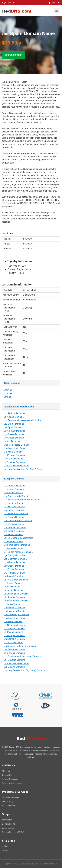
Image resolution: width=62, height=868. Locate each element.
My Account (7, 820)
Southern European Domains (19, 406)
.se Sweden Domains (15, 649)
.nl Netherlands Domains (16, 625)
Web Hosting (8, 801)
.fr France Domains (14, 548)
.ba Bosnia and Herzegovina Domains (23, 420)
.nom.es (8, 393)
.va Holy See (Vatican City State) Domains (25, 469)
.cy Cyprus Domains (14, 424)
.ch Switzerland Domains (16, 514)
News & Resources (10, 779)
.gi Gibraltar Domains (15, 431)
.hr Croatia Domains (14, 438)
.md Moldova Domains (15, 611)
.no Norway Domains (14, 629)
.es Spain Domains (13, 427)
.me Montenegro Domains (17, 445)
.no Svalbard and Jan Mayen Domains (23, 656)
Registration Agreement (12, 783)
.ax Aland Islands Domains (17, 496)
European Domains (14, 479)
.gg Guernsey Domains (15, 559)
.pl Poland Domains (14, 632)
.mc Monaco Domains (15, 608)
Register (6, 850)
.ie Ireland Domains (14, 576)
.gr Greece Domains (14, 434)
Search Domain (13, 55)
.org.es (8, 397)
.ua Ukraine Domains (14, 667)
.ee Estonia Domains (14, 531)
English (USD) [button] (8, 3)
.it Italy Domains (12, 441)
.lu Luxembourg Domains (16, 601)
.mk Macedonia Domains (16, 448)
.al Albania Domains (14, 417)
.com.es (8, 390)
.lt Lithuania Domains (14, 597)
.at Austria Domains (14, 493)
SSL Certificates (9, 806)
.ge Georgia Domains (15, 555)
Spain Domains (12, 383)
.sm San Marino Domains (17, 466)
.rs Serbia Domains (14, 459)
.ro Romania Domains (15, 639)
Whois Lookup (8, 828)
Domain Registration (11, 797)
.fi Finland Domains (14, 541)
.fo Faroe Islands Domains (17, 545)
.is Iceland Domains (14, 583)
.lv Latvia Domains (13, 604)
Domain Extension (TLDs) (13, 832)
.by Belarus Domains (14, 510)
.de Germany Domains (15, 524)
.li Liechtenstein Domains (16, 594)
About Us (6, 771)
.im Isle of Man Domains (16, 580)
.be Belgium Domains (15, 503)
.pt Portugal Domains (14, 455)
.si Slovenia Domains (14, 462)
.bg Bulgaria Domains (15, 507)
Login (52, 3)
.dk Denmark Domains (15, 527)
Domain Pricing (9, 824)
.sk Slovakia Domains (15, 660)
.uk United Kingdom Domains (18, 552)
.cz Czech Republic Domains (18, 521)
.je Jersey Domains (14, 590)
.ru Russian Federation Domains (20, 646)
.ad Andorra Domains (15, 413)
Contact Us (7, 775)
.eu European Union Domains (19, 538)
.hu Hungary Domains (15, 573)
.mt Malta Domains (13, 452)
